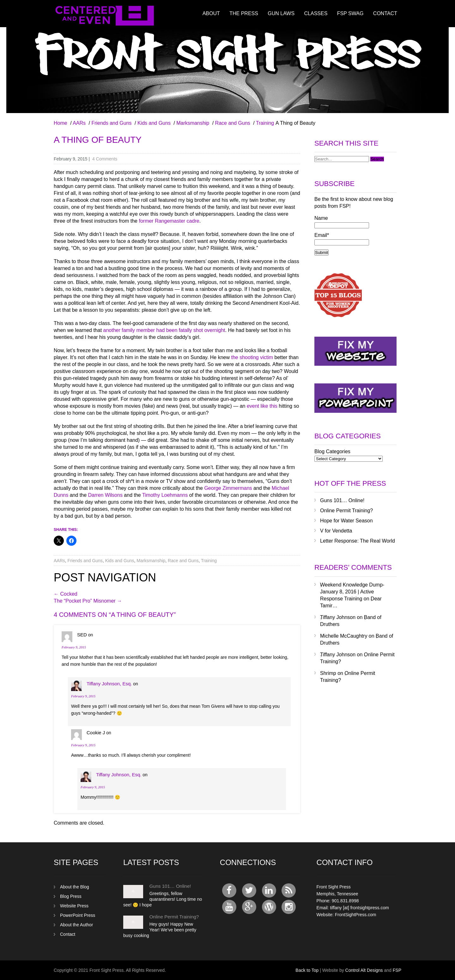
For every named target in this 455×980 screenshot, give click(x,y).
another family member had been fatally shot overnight (164, 330)
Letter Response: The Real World (358, 541)
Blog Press (71, 896)
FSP (397, 970)
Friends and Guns (111, 123)
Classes (316, 13)
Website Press (74, 906)
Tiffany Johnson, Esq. (109, 684)
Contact (385, 13)
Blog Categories (332, 451)
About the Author (76, 925)
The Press (244, 13)
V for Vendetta (336, 531)
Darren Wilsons (105, 495)
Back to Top (307, 970)
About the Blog (75, 887)
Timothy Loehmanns (165, 495)
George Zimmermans (228, 488)
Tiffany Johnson (338, 617)
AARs (79, 123)
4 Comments (105, 159)
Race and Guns (233, 123)
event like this (262, 406)
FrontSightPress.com (356, 915)
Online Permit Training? (346, 511)
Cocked (66, 594)
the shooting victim (252, 357)
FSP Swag (350, 13)
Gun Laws (281, 13)
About (211, 13)
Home (61, 123)
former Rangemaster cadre (169, 221)
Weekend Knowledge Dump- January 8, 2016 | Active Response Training (352, 592)
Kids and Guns (154, 123)
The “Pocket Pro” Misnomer (88, 601)
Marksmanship (193, 123)
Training (265, 123)
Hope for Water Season (346, 521)
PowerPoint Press (78, 915)
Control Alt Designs (364, 970)
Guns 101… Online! (342, 500)
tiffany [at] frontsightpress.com (359, 908)
